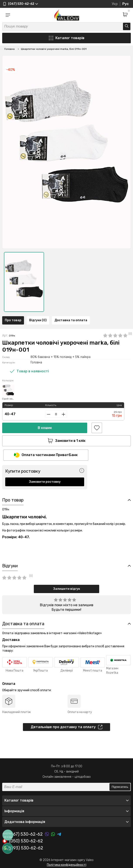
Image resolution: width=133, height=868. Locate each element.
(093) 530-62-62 (23, 848)
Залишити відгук (67, 589)
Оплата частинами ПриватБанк (46, 455)
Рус (125, 4)
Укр (115, 4)
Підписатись (120, 787)
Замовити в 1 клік (67, 441)
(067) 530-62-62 (22, 834)
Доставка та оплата (71, 320)
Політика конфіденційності (67, 865)
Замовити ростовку (45, 482)
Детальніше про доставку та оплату (67, 727)
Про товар (13, 320)
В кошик (45, 428)
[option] (24, 282)
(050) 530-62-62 (23, 841)
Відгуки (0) (38, 320)
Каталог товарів (67, 38)
